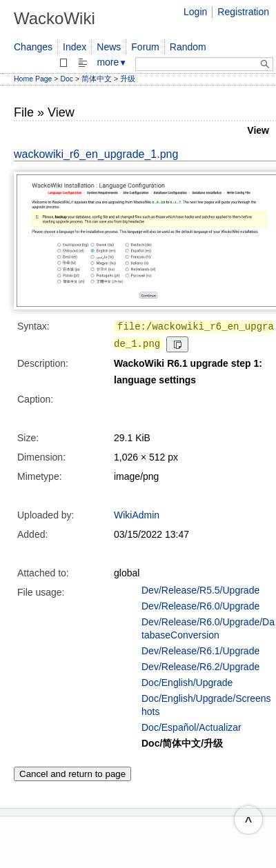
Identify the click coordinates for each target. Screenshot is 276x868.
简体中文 (97, 79)
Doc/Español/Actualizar (191, 727)
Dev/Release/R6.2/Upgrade (200, 667)
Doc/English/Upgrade (187, 683)
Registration (243, 12)
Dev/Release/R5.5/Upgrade (200, 590)
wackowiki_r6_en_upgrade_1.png (96, 154)
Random (188, 47)
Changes (33, 47)
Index (75, 47)
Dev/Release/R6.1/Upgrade (200, 651)
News (109, 47)
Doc (67, 79)
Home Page (33, 79)
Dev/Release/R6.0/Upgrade (200, 606)
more (112, 62)
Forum (145, 47)
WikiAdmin (137, 515)
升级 (128, 79)
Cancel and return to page (72, 774)
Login (195, 12)
